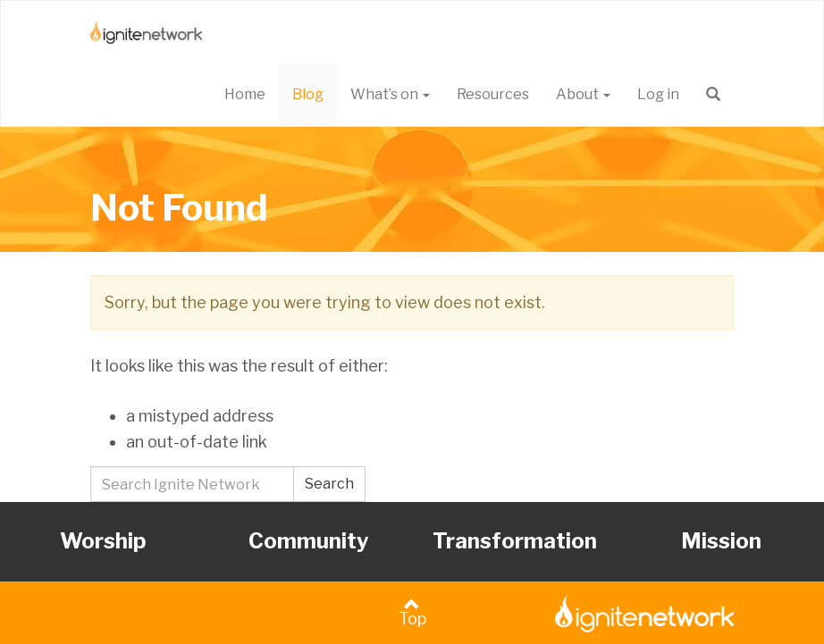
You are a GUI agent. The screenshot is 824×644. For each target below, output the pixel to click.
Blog (308, 94)
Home (245, 94)
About (583, 94)
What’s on (390, 94)
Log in (658, 94)
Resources (493, 94)
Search (329, 484)
